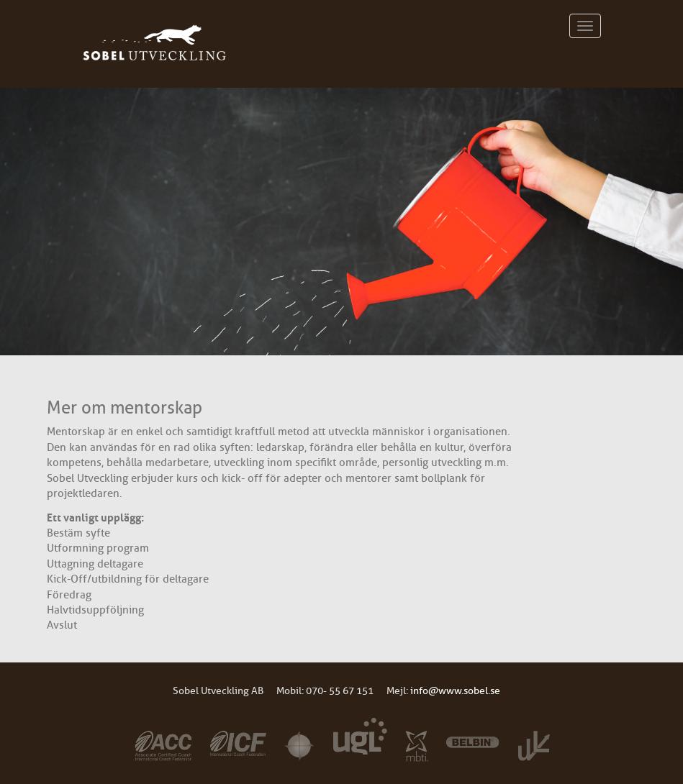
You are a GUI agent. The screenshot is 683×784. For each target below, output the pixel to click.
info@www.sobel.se (455, 691)
